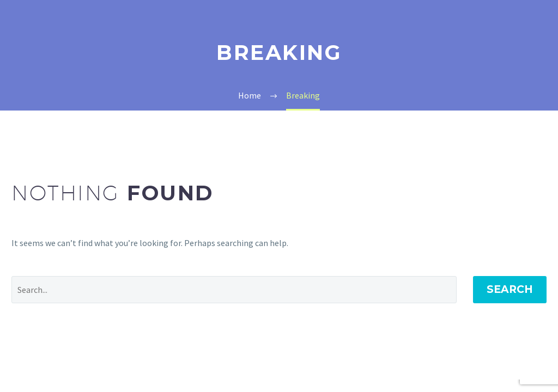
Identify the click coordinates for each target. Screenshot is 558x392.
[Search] (234, 290)
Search (510, 289)
